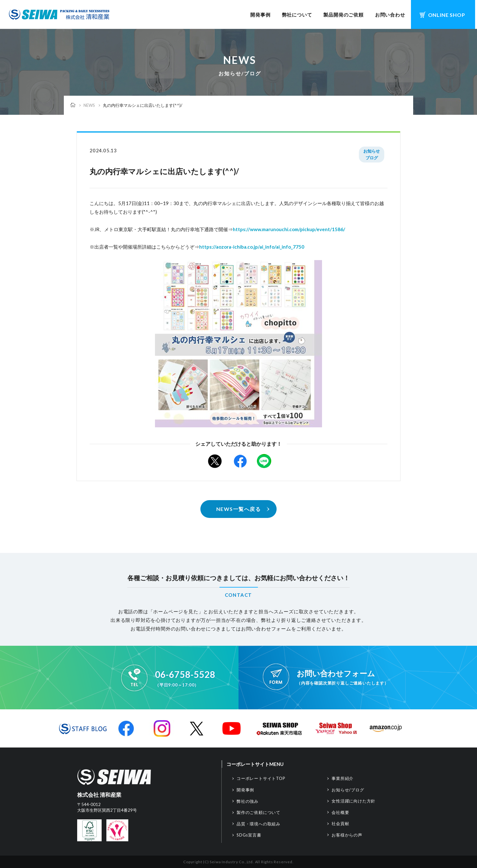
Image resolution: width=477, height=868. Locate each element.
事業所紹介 (343, 778)
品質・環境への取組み (259, 824)
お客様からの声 (347, 835)
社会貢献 (340, 823)
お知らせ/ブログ (348, 790)
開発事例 (260, 15)
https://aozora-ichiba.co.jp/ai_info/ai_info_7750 (252, 247)
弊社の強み (248, 801)
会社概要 (340, 812)
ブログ (372, 158)
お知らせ (372, 151)
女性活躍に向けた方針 (353, 801)
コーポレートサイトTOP (261, 778)
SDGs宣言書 (249, 835)
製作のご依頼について (259, 812)
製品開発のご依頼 (343, 15)
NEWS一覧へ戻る (239, 509)
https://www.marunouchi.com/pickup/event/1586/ (289, 229)
